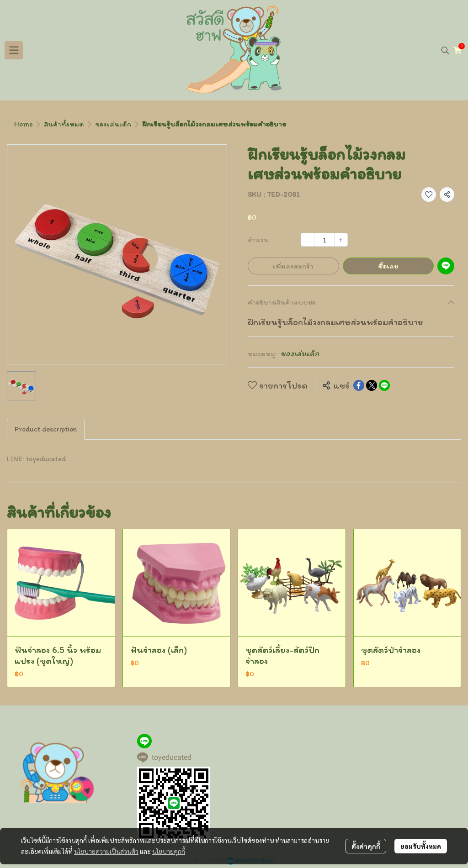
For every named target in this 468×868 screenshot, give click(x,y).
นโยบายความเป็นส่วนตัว (106, 851)
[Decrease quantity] (308, 240)
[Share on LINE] (384, 385)
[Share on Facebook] (359, 385)
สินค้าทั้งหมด (64, 124)
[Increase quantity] (341, 240)
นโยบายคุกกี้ (169, 851)
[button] (445, 50)
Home (24, 124)
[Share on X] (372, 385)
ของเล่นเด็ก (113, 124)
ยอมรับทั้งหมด (421, 846)
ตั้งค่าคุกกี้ (366, 846)
